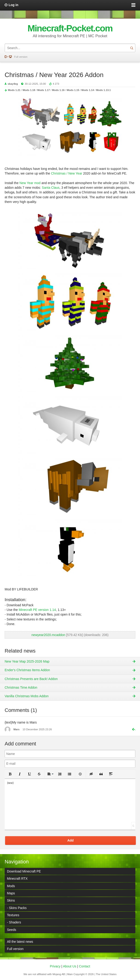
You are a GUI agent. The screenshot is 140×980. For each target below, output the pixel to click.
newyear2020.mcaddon (48, 635)
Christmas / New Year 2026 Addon (54, 75)
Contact (85, 966)
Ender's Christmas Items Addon (27, 670)
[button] (10, 774)
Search (132, 48)
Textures (13, 915)
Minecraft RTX (17, 879)
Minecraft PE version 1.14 (37, 610)
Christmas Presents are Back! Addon (31, 679)
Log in (13, 5)
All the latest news (20, 942)
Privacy (55, 966)
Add (70, 840)
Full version (21, 57)
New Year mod (30, 183)
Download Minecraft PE (24, 871)
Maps (11, 893)
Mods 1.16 (58, 90)
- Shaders (14, 922)
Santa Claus (51, 188)
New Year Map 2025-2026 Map (27, 661)
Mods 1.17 (44, 90)
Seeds (12, 930)
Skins (11, 900)
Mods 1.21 (14, 90)
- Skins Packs (17, 908)
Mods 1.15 (73, 90)
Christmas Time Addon (21, 687)
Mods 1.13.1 (103, 90)
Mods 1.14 (88, 90)
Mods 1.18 (29, 90)
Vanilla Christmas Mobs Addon (27, 696)
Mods (11, 886)
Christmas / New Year (67, 173)
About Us (70, 966)
